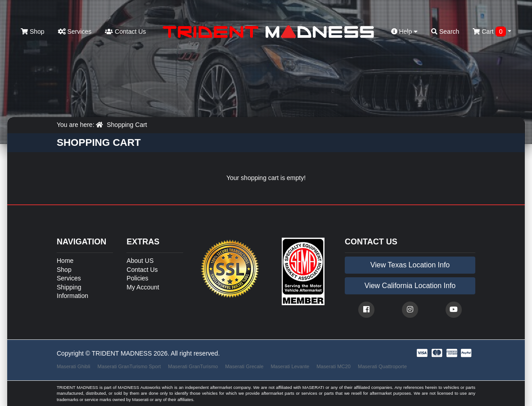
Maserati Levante (290, 366)
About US (140, 261)
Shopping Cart (127, 125)
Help (405, 32)
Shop (33, 32)
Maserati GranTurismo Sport (129, 366)
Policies (137, 278)
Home (65, 261)
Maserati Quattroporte (382, 366)
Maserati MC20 (334, 366)
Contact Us (125, 32)
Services (75, 32)
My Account (143, 287)
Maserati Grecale (244, 366)
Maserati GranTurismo (193, 366)
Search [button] (445, 32)
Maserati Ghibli (74, 366)
